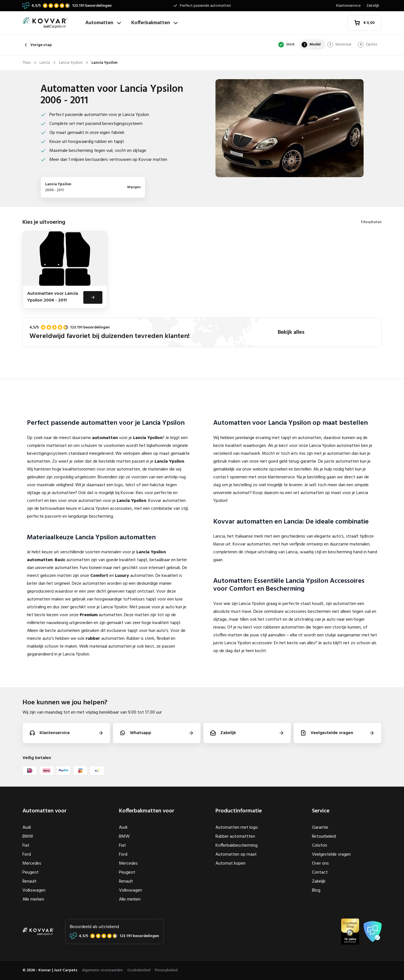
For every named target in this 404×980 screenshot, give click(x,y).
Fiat (26, 846)
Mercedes (32, 864)
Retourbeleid (324, 837)
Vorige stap (37, 45)
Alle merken (33, 899)
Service (321, 811)
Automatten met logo (237, 828)
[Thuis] (52, 23)
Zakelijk (373, 6)
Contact (320, 872)
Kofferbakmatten (155, 23)
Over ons (320, 864)
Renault (29, 881)
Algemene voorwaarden (102, 970)
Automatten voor (44, 811)
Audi (27, 828)
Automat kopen (230, 864)
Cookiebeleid (139, 970)
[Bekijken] (92, 304)
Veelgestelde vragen (331, 855)
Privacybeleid (166, 970)
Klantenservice (348, 6)
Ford (27, 855)
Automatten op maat (236, 855)
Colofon (320, 846)
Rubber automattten (235, 837)
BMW (28, 837)
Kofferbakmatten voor (147, 811)
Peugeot (31, 872)
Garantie (320, 828)
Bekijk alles (291, 339)
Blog (316, 890)
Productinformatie (239, 811)
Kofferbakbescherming (237, 846)
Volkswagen (34, 890)
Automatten (104, 23)
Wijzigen (134, 187)
